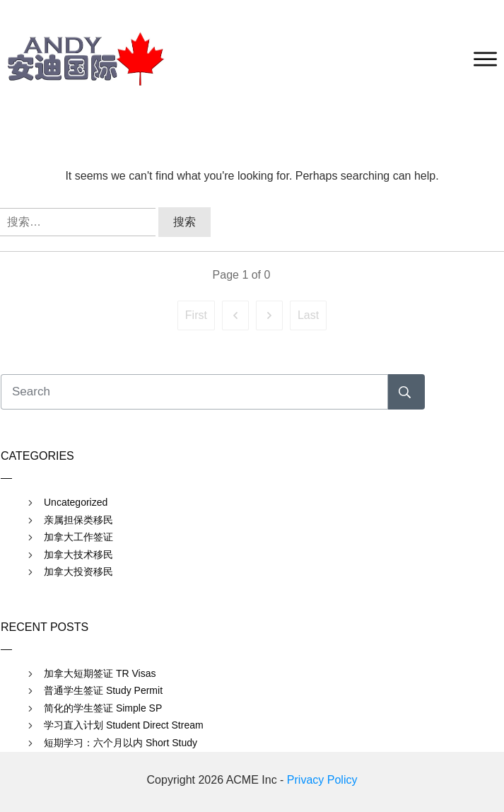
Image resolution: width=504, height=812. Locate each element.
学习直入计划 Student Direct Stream (124, 725)
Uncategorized (76, 502)
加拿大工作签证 (78, 537)
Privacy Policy (322, 780)
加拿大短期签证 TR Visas (100, 673)
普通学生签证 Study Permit (103, 690)
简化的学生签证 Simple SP (103, 708)
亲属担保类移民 (78, 520)
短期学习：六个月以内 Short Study (121, 743)
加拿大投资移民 (78, 572)
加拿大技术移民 (78, 555)
